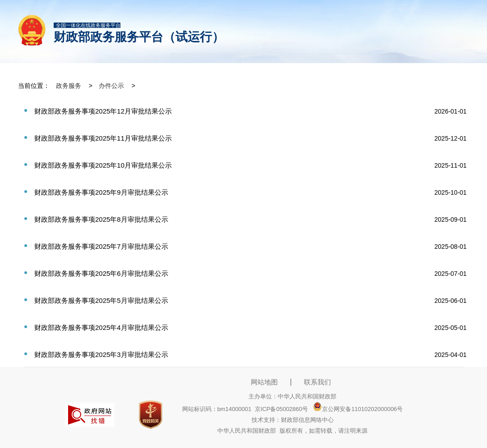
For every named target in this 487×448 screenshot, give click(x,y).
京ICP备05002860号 (282, 409)
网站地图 (264, 382)
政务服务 (69, 86)
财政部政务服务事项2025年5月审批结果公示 (101, 300)
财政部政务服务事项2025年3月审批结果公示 (101, 354)
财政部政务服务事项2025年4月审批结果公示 (101, 327)
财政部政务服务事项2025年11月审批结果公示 (103, 138)
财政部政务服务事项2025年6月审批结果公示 (101, 273)
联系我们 (317, 382)
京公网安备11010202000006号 (358, 409)
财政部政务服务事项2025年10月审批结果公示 (103, 165)
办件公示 (111, 86)
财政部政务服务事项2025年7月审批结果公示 (101, 246)
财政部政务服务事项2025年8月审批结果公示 (101, 219)
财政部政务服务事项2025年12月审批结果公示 (103, 111)
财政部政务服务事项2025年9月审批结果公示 (101, 192)
